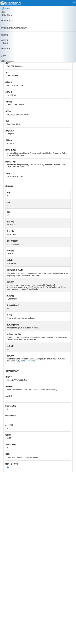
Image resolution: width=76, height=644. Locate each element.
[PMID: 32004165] (28, 361)
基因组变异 (7, 20)
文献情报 (5, 43)
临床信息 (5, 40)
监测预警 (6, 35)
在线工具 (6, 48)
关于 (4, 56)
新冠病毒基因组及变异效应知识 (15, 28)
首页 (3, 12)
